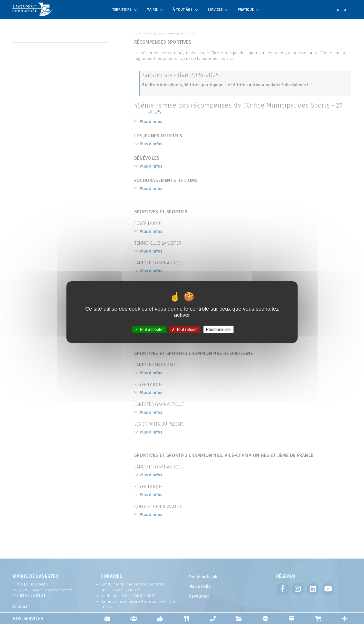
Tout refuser (185, 329)
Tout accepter (149, 329)
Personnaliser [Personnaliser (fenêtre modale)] (218, 329)
